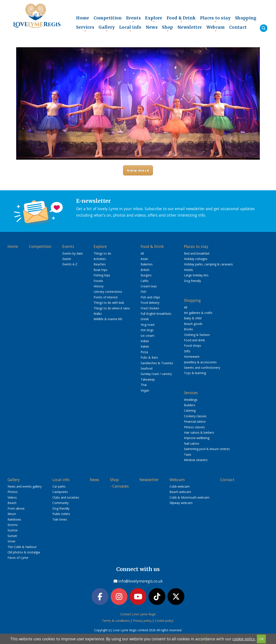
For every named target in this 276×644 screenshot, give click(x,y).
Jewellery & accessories (200, 362)
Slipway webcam (181, 503)
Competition (108, 18)
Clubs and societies (66, 497)
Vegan (145, 390)
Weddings (191, 400)
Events (133, 19)
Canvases (121, 486)
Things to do (102, 253)
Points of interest (106, 297)
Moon (12, 514)
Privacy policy (142, 621)
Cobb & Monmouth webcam (189, 497)
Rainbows (14, 519)
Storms (13, 525)
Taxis (188, 454)
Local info (130, 28)
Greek (145, 319)
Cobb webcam (180, 486)
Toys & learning (195, 373)
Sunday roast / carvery (156, 374)
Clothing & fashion (197, 335)
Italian (145, 346)
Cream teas (149, 286)
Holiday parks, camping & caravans (208, 264)
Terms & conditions (116, 621)
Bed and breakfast (197, 253)
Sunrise (13, 530)
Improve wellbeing (197, 438)
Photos (13, 492)
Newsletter (190, 27)
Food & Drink (181, 19)
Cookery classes (195, 416)
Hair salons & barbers (199, 432)
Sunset (12, 536)
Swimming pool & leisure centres (207, 449)
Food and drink (194, 340)
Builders (190, 405)
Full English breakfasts (156, 314)
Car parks (59, 486)
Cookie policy (164, 621)
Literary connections (108, 292)
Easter (67, 259)
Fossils (98, 281)
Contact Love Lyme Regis (138, 614)
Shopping (246, 19)
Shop (168, 28)
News (152, 27)
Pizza (144, 352)
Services (85, 28)
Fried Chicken (150, 308)
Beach (12, 503)
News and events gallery (25, 486)
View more (138, 170)
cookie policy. (244, 639)
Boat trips (100, 270)
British (145, 270)
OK (261, 639)
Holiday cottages (196, 259)
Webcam (216, 28)
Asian (144, 259)
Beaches (100, 264)
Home (83, 18)
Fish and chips (150, 297)
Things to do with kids (109, 303)
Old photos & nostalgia (24, 552)
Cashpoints (60, 492)
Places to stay (215, 19)
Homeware (192, 357)
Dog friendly (192, 281)
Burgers (146, 275)
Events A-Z (70, 264)
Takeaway (148, 379)
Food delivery (150, 303)
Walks (98, 314)
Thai (144, 385)
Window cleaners (196, 460)
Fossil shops (193, 346)
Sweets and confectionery (202, 368)
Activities (100, 259)
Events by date (73, 253)
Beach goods (193, 324)
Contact (238, 27)
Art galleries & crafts (198, 313)
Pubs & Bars (149, 357)
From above (16, 508)
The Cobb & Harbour (22, 547)
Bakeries (147, 264)
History (99, 286)
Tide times (60, 519)
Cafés (145, 281)
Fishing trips (102, 275)
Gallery (107, 28)
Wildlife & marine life (108, 319)
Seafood (147, 368)
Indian (145, 341)
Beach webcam (180, 492)
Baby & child (193, 318)
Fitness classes (194, 427)
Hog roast (148, 325)
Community (60, 503)
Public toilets (61, 514)
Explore (154, 19)
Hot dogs (147, 330)
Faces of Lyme (18, 558)
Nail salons (192, 443)
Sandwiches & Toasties (157, 363)
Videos (12, 497)
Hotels (188, 270)
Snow (11, 541)
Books (188, 329)
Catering (190, 410)
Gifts (187, 351)
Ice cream (147, 336)
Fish (143, 292)
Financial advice (195, 421)
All (142, 253)
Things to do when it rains (112, 308)
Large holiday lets (196, 275)
